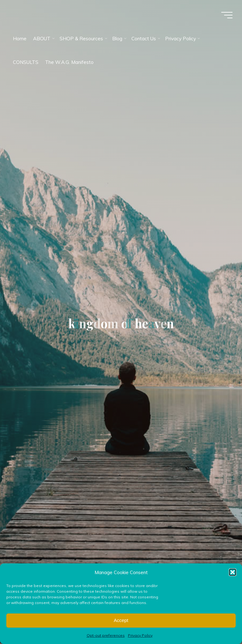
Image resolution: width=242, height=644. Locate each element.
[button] (233, 572)
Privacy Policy (140, 635)
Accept (121, 620)
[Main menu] (227, 15)
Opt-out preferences (106, 635)
